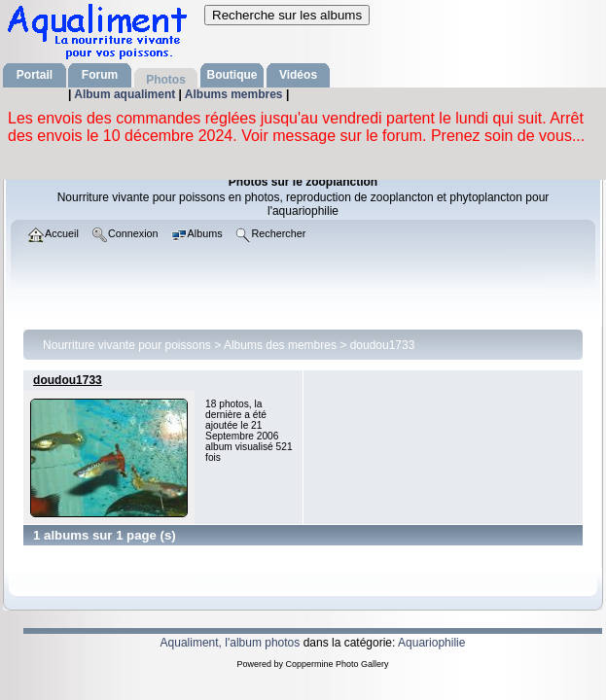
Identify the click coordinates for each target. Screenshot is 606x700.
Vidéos (298, 75)
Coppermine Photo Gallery (337, 664)
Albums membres (235, 94)
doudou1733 (383, 345)
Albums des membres (280, 345)
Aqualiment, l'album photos (231, 643)
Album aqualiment (126, 94)
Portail (35, 75)
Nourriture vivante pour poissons (127, 345)
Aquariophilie (431, 643)
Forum (100, 75)
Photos (166, 80)
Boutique (232, 75)
